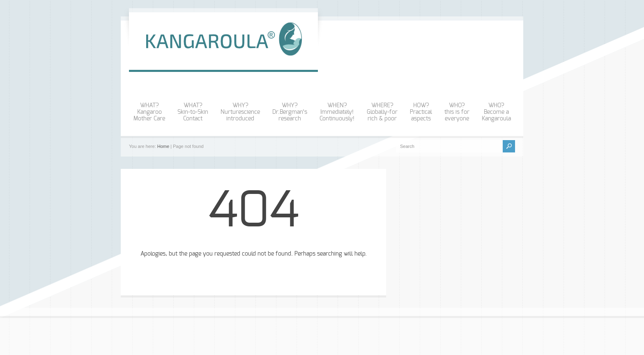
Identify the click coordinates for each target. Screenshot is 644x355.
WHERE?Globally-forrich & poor (382, 112)
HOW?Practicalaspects (421, 112)
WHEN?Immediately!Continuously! (337, 112)
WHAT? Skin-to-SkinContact (193, 112)
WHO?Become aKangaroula (496, 112)
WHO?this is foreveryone (457, 112)
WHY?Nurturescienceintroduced (240, 112)
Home (163, 146)
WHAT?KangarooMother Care (149, 112)
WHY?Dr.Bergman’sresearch (290, 112)
